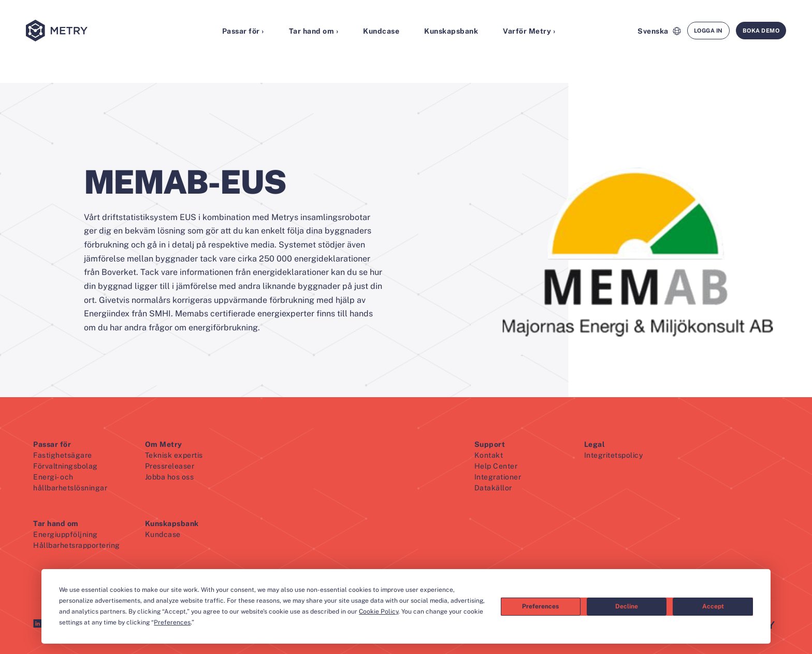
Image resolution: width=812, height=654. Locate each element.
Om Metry (164, 444)
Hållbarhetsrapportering (77, 545)
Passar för (52, 444)
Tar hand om (56, 524)
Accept (713, 606)
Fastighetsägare (63, 455)
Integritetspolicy (614, 455)
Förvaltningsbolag (66, 466)
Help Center (496, 466)
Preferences (540, 606)
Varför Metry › (529, 31)
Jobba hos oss (170, 477)
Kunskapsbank (451, 31)
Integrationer (498, 477)
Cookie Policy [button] (379, 612)
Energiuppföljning (66, 534)
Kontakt (489, 455)
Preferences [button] (172, 622)
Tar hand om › (314, 31)
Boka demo (761, 31)
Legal (595, 444)
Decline (627, 606)
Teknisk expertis (174, 455)
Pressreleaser (170, 466)
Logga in (708, 31)
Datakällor (493, 488)
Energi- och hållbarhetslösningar (70, 482)
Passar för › (243, 31)
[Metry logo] (83, 31)
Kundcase (381, 31)
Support (490, 444)
